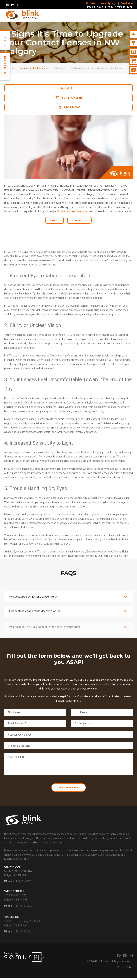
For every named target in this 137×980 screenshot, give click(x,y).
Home (10, 68)
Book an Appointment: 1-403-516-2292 (109, 7)
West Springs (109, 3)
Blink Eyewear (103, 963)
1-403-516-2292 (22, 893)
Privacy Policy (125, 969)
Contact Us (79, 220)
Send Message (69, 789)
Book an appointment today (73, 211)
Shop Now (69, 107)
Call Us (69, 88)
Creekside (127, 3)
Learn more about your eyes (34, 68)
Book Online (69, 98)
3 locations (93, 704)
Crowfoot (92, 3)
